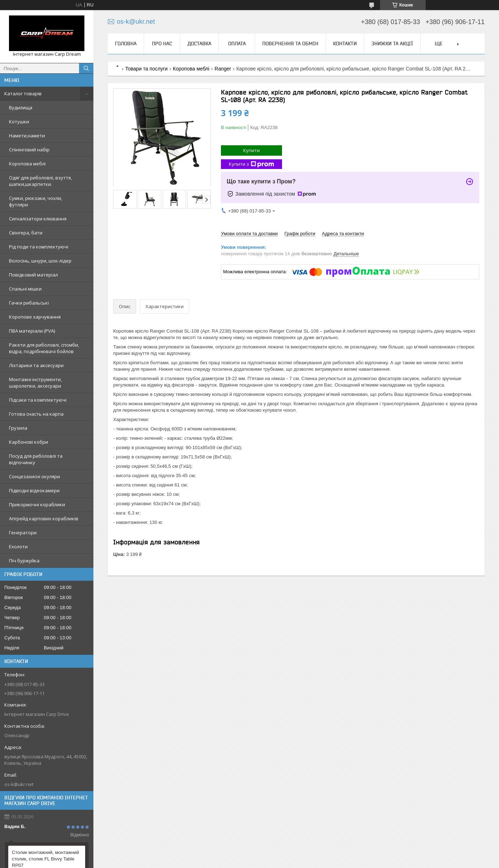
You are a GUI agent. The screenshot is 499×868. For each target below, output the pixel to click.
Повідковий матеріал (33, 275)
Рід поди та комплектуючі (39, 247)
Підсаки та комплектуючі (38, 400)
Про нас (162, 44)
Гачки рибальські (29, 303)
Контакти (345, 44)
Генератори (23, 533)
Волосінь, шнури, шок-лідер (40, 261)
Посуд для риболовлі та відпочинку (36, 459)
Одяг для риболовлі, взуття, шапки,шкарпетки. (40, 181)
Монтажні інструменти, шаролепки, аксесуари (35, 383)
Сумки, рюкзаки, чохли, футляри (36, 201)
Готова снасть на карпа (36, 414)
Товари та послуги (146, 69)
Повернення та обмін (290, 44)
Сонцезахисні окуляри (34, 476)
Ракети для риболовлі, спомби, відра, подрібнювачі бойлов (44, 348)
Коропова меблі (27, 164)
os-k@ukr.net (19, 784)
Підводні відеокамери (34, 490)
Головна (126, 44)
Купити (251, 150)
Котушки (19, 122)
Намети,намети (27, 136)
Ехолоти (18, 547)
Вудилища (21, 108)
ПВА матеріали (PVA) (32, 331)
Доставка (199, 44)
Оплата (237, 44)
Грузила (18, 428)
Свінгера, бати (26, 233)
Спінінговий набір (29, 150)
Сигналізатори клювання (38, 219)
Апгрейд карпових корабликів (44, 518)
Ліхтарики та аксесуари (36, 365)
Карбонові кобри (29, 442)
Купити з (251, 164)
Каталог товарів (23, 93)
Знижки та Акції (392, 44)
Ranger (223, 69)
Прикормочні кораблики (37, 504)
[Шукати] (86, 68)
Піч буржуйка (24, 561)
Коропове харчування (35, 317)
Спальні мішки (25, 289)
